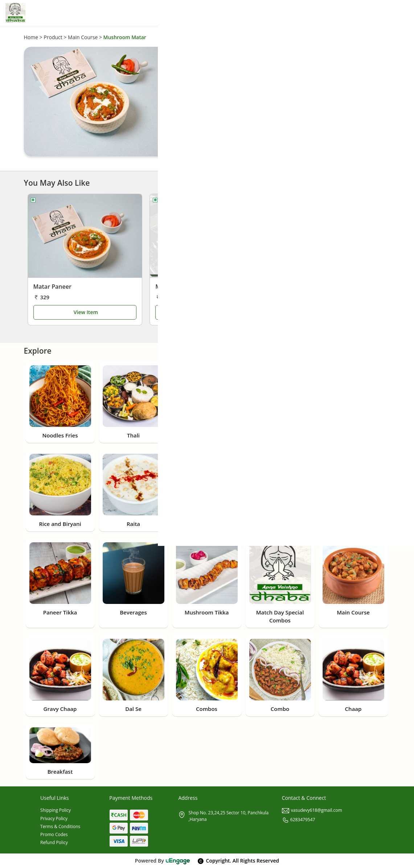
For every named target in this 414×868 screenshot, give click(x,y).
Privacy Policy (54, 818)
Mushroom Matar (125, 37)
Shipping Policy (56, 810)
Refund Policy (54, 842)
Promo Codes (54, 834)
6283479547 (299, 820)
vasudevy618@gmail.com (312, 810)
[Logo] (15, 13)
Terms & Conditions (60, 826)
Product (53, 37)
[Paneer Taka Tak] (329, 236)
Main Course (83, 37)
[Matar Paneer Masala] (207, 236)
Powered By (163, 861)
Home (31, 37)
